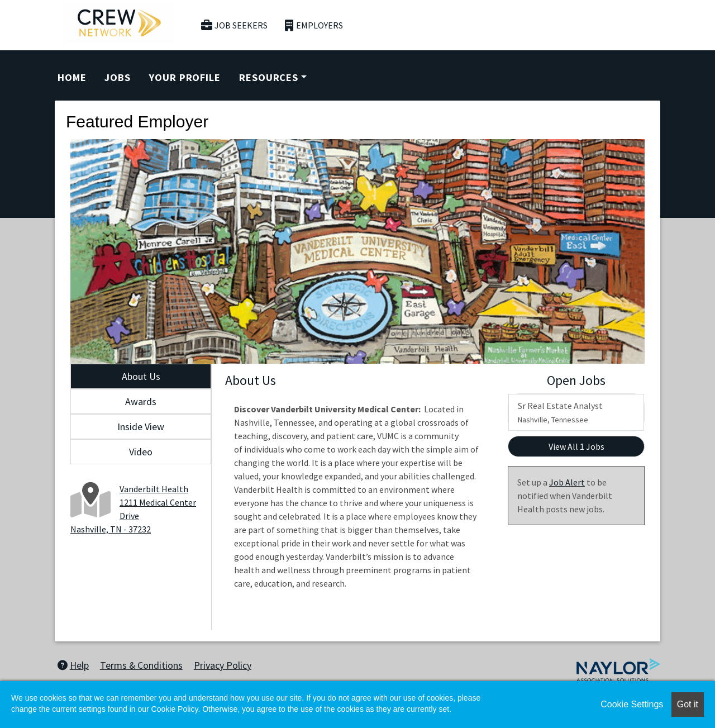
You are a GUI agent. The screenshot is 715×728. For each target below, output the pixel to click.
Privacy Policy (223, 665)
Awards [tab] (141, 401)
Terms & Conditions (141, 665)
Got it (688, 704)
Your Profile (185, 77)
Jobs (118, 77)
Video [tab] (141, 452)
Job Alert (567, 482)
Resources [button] (269, 77)
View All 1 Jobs (576, 446)
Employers (314, 25)
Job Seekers (235, 25)
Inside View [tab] (141, 427)
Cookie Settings (632, 704)
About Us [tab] (141, 376)
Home (72, 77)
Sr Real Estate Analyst (560, 412)
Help (73, 665)
